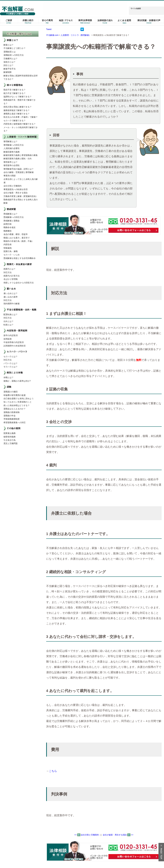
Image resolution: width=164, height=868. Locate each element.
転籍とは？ (9, 325)
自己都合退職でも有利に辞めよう (19, 399)
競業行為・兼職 (11, 251)
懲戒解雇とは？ (11, 214)
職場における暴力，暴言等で (17, 238)
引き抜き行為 (10, 440)
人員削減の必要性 (12, 148)
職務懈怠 (8, 231)
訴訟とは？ (9, 65)
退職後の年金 (10, 416)
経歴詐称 (8, 224)
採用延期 (8, 339)
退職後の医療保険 (12, 412)
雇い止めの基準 (11, 297)
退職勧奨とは (10, 52)
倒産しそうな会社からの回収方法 (19, 283)
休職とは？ (9, 377)
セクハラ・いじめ (12, 255)
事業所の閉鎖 (10, 176)
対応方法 (8, 272)
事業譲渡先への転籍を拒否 (16, 189)
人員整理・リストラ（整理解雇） (76, 35)
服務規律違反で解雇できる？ (17, 110)
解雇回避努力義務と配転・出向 (18, 159)
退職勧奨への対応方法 (14, 55)
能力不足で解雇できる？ (15, 93)
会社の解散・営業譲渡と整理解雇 (19, 172)
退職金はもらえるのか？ (15, 409)
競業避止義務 (10, 433)
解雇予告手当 (10, 69)
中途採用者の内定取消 (14, 342)
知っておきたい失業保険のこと (18, 402)
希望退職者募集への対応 (15, 423)
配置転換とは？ (11, 315)
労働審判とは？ (11, 59)
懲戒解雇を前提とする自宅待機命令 (20, 258)
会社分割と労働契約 (13, 186)
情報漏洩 (8, 248)
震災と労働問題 (11, 443)
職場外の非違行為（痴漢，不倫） (19, 241)
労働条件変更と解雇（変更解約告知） (21, 196)
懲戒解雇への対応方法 (14, 217)
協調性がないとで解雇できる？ (18, 97)
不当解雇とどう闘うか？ (15, 48)
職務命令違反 (10, 227)
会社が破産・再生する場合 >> (118, 835)
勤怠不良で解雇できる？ (15, 90)
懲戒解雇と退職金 (12, 221)
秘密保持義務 (10, 437)
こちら (53, 771)
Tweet (49, 29)
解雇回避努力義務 (12, 152)
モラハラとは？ (11, 367)
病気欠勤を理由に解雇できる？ (18, 107)
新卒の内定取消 (11, 335)
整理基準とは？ (11, 162)
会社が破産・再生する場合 (16, 193)
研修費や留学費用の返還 (15, 395)
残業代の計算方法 (12, 276)
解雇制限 (8, 72)
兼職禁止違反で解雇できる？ (17, 114)
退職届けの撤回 (11, 392)
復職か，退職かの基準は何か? (17, 381)
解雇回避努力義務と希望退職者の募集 (21, 155)
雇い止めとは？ (11, 293)
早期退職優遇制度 (12, 419)
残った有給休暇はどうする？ (17, 405)
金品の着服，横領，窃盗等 (16, 234)
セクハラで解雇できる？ (15, 121)
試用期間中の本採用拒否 (15, 346)
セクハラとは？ (11, 357)
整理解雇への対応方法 (14, 145)
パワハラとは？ (11, 363)
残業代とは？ (10, 269)
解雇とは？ (9, 45)
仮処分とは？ (10, 62)
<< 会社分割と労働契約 (87, 835)
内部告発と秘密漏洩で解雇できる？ (20, 124)
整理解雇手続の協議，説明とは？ (19, 169)
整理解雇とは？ (11, 142)
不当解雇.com (52, 35)
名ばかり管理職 (11, 279)
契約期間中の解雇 (12, 304)
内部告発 (8, 245)
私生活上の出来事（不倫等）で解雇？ (21, 117)
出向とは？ (9, 321)
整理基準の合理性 (12, 165)
